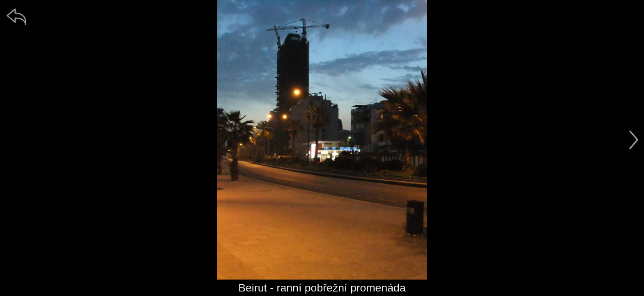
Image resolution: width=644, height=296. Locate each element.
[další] (634, 140)
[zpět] (16, 16)
